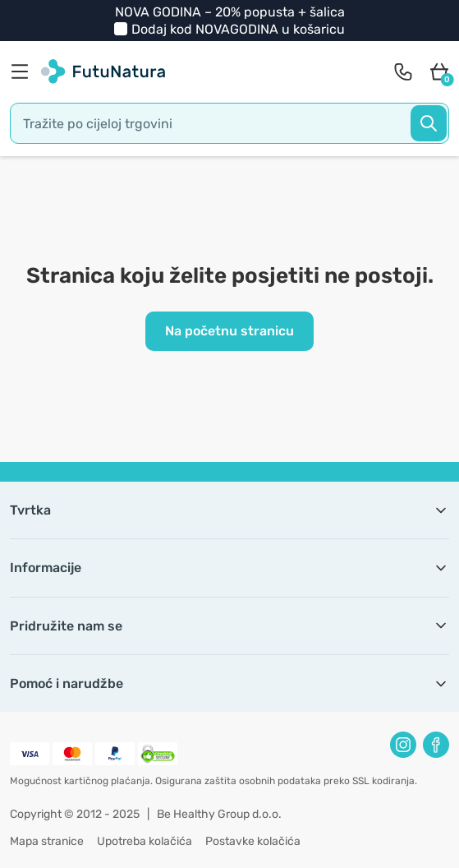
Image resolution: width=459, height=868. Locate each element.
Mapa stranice (47, 841)
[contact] (403, 72)
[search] (229, 123)
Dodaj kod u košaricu (238, 29)
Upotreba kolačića (145, 841)
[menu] (24, 72)
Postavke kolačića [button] (253, 841)
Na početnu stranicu (229, 331)
